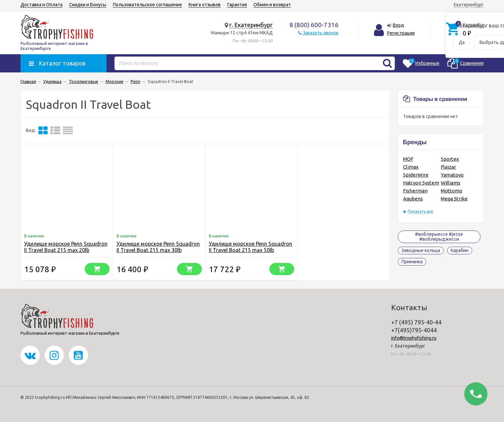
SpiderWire (416, 175)
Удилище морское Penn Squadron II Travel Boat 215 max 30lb (158, 247)
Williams (451, 183)
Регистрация (401, 33)
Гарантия (237, 5)
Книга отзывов (205, 5)
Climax (411, 167)
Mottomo (452, 191)
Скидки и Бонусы (88, 5)
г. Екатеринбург (251, 25)
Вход (398, 25)
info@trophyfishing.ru (414, 338)
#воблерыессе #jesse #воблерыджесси (439, 237)
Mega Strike (454, 199)
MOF (408, 159)
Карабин (460, 250)
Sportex (450, 159)
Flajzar (448, 167)
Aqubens (413, 199)
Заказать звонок (321, 33)
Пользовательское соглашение (147, 5)
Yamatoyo (452, 175)
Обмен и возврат (272, 5)
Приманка (412, 262)
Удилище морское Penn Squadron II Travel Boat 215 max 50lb (251, 247)
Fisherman (415, 191)
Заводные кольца (421, 250)
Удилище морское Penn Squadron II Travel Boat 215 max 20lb (66, 247)
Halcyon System (421, 183)
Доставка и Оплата (42, 5)
